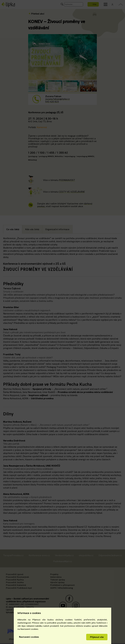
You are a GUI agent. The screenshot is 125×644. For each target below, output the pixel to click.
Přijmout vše (97, 637)
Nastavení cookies (29, 637)
